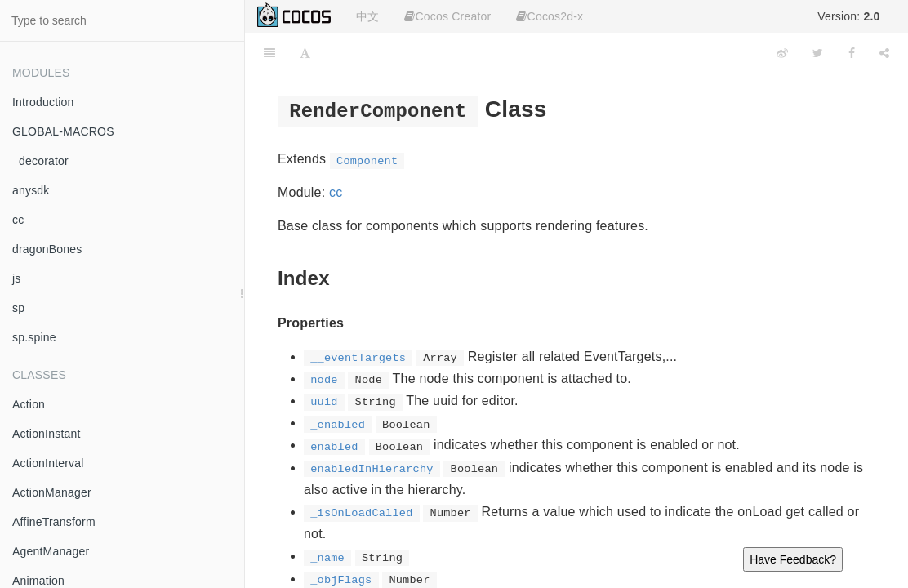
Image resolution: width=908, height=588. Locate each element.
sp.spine (34, 337)
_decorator (40, 161)
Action (29, 404)
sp (18, 308)
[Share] (884, 53)
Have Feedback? (793, 559)
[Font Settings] (305, 53)
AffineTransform (54, 522)
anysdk (31, 190)
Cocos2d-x (550, 16)
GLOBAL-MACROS (63, 131)
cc (18, 220)
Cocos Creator (447, 16)
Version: (848, 16)
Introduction (43, 102)
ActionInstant (47, 434)
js (17, 278)
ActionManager (52, 492)
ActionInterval (48, 463)
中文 (367, 16)
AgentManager (51, 551)
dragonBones (47, 249)
